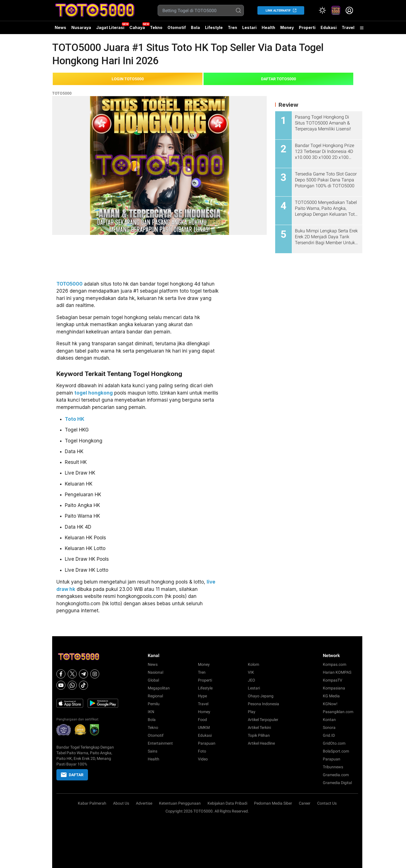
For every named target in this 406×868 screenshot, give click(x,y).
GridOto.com (334, 743)
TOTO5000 (62, 93)
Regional (155, 696)
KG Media (331, 696)
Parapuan (207, 743)
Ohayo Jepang (261, 696)
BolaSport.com (336, 751)
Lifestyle (214, 27)
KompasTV (333, 680)
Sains (153, 751)
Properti (307, 27)
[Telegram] (83, 674)
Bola (195, 27)
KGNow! (330, 704)
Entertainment (160, 743)
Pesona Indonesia (263, 704)
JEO (251, 680)
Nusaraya (81, 27)
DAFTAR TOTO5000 (279, 79)
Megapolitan (159, 688)
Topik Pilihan (259, 735)
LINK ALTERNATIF (278, 11)
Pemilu (154, 704)
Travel (348, 27)
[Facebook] (61, 674)
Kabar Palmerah (92, 803)
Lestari (249, 27)
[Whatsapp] (72, 685)
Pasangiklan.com (338, 712)
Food (202, 720)
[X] (72, 674)
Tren (232, 27)
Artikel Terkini (259, 727)
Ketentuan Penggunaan (180, 803)
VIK (251, 672)
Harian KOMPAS (337, 672)
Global (153, 680)
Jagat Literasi (110, 27)
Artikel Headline (261, 743)
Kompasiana (334, 688)
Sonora (329, 727)
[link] (336, 10)
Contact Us (327, 803)
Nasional (155, 672)
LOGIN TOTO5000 (128, 79)
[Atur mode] (322, 10)
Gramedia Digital (337, 783)
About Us (121, 803)
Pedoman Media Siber (273, 803)
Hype (202, 696)
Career (305, 803)
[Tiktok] (83, 685)
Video (203, 759)
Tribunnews (333, 767)
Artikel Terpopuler (263, 720)
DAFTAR (72, 775)
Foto (202, 751)
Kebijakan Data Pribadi (227, 803)
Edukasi (329, 27)
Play (252, 712)
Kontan (329, 720)
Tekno (156, 27)
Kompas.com (335, 664)
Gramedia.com (336, 775)
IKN (151, 712)
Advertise (144, 803)
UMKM (204, 727)
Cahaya (137, 27)
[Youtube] (61, 685)
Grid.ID (329, 735)
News (60, 27)
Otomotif (177, 27)
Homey (204, 712)
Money (287, 27)
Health (268, 27)
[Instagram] (95, 674)
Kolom (253, 664)
